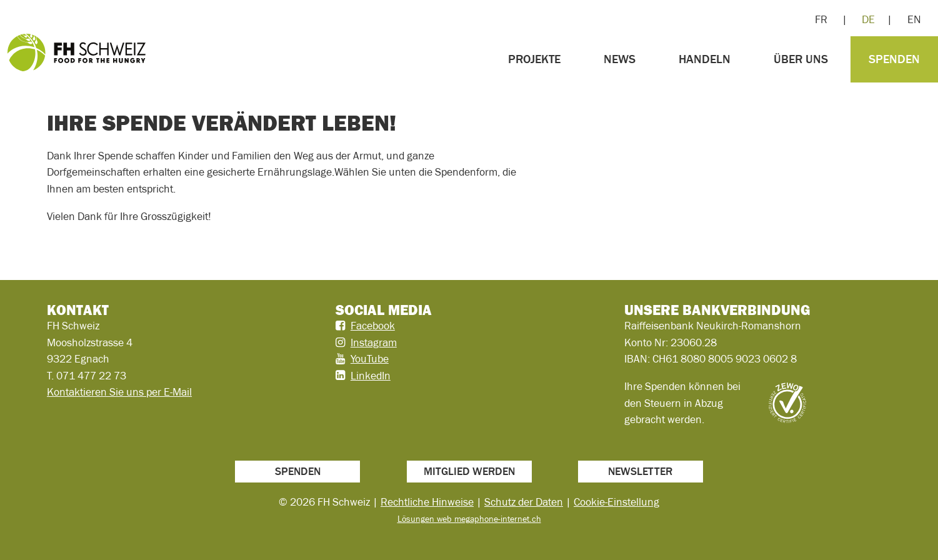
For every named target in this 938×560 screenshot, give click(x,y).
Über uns (801, 59)
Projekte (534, 59)
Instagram (374, 342)
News (620, 59)
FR (821, 19)
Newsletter (640, 471)
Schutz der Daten (524, 502)
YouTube (370, 359)
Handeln (705, 59)
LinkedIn (371, 376)
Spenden (894, 59)
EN (914, 19)
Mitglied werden (469, 471)
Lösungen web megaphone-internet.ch (469, 519)
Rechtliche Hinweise (427, 502)
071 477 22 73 (91, 376)
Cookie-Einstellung (616, 502)
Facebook (373, 326)
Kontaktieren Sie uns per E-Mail (119, 392)
